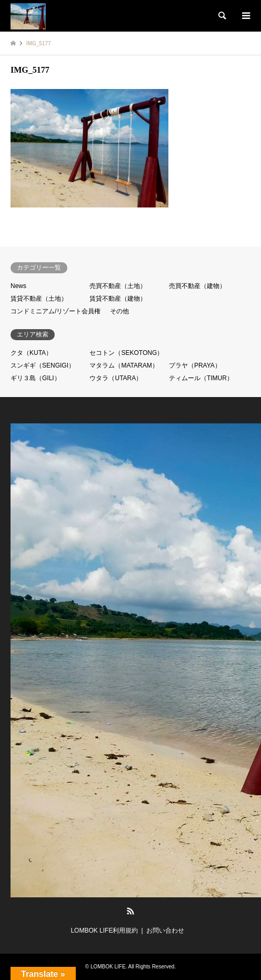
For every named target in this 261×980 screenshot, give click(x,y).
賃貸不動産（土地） (39, 299)
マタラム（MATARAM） (124, 365)
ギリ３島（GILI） (36, 378)
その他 (119, 311)
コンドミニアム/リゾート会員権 (56, 311)
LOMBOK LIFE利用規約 (104, 930)
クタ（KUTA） (31, 353)
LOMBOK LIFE (108, 967)
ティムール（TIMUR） (201, 378)
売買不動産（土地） (118, 286)
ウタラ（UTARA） (116, 378)
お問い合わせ (165, 930)
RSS (130, 911)
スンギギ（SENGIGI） (43, 365)
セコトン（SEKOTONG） (126, 353)
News (18, 286)
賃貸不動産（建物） (118, 299)
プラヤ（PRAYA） (195, 365)
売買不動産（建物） (197, 286)
